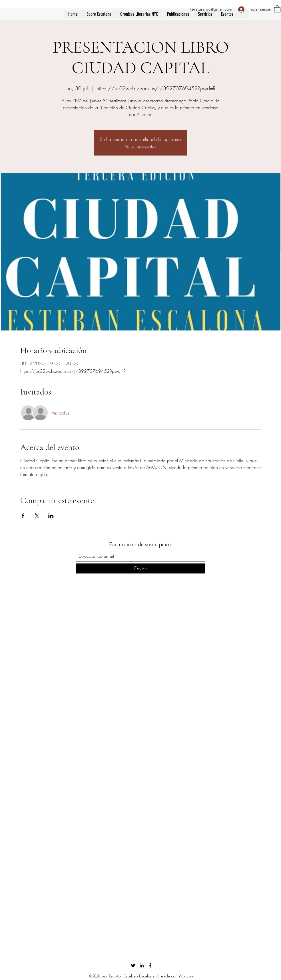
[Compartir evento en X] (37, 516)
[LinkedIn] (142, 965)
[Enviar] (140, 568)
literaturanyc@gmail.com (210, 9)
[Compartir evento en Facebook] (23, 516)
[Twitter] (133, 965)
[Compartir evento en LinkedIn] (51, 516)
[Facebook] (150, 965)
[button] (178, 14)
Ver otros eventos (140, 146)
